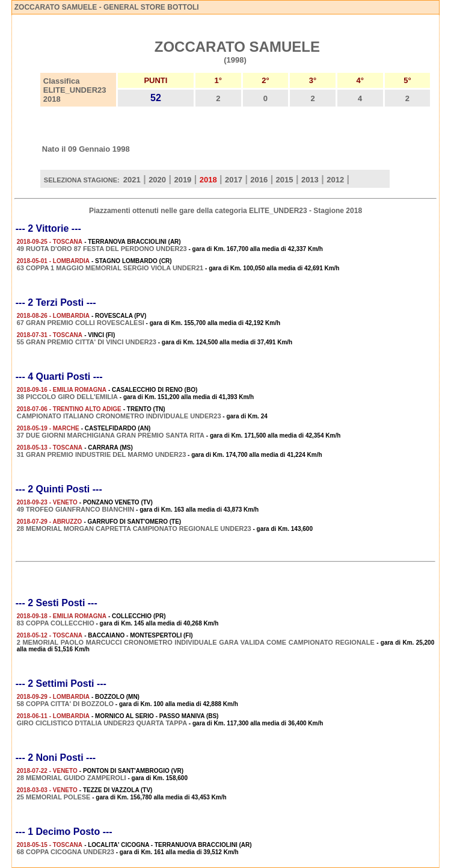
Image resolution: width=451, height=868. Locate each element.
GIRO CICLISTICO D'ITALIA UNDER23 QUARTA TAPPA (102, 723)
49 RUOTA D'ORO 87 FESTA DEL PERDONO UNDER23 (102, 249)
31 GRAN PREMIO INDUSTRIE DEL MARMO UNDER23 (102, 454)
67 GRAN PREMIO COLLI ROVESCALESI (81, 323)
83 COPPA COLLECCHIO (56, 623)
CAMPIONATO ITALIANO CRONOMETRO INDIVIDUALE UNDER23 (119, 416)
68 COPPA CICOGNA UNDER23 (66, 852)
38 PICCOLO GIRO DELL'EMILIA (67, 397)
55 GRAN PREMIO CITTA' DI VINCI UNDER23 (87, 342)
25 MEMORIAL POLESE (54, 797)
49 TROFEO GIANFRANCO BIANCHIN (76, 509)
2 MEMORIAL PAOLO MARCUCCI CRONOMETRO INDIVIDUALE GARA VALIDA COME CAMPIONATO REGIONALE (196, 642)
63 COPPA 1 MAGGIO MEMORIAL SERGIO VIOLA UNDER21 (110, 268)
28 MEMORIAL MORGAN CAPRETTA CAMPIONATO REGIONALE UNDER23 (134, 529)
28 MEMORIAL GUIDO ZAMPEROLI (72, 778)
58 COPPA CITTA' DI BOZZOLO (65, 704)
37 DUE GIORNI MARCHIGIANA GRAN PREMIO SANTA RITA (111, 435)
